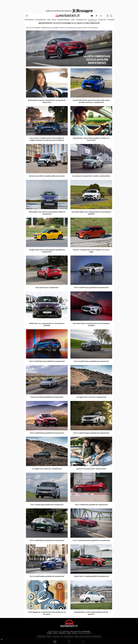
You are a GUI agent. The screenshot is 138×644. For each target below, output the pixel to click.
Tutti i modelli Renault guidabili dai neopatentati (47, 361)
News (49, 20)
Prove (54, 20)
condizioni (49, 633)
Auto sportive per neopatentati (47, 288)
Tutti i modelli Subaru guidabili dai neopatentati (91, 361)
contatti (69, 633)
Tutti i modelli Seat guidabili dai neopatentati (91, 505)
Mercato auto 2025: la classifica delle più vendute (47, 176)
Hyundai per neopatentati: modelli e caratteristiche (91, 176)
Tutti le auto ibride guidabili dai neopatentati (47, 397)
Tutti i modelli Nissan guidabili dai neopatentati (47, 540)
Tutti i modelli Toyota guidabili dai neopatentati (91, 288)
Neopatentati (93, 20)
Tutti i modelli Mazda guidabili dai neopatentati (47, 576)
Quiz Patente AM (41, 20)
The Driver (111, 20)
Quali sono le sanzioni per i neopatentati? (91, 469)
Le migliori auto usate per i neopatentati (47, 469)
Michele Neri (87, 631)
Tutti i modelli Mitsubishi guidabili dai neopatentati (91, 540)
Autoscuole (102, 20)
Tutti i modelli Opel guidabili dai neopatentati (47, 505)
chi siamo (74, 633)
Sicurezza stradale (63, 20)
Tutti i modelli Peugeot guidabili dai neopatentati (91, 433)
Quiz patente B (29, 20)
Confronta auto (82, 20)
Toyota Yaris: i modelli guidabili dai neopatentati (91, 576)
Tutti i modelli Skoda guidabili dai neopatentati (47, 433)
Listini (73, 20)
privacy (55, 633)
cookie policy (62, 633)
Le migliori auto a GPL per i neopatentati (91, 397)
